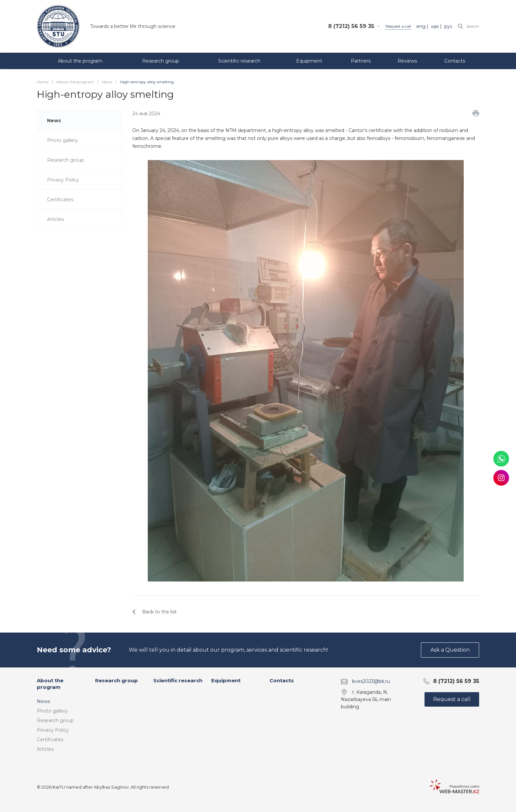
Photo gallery (52, 711)
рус (448, 26)
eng (421, 26)
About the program (50, 684)
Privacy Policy (53, 730)
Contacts (282, 680)
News (43, 701)
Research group (55, 720)
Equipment (226, 680)
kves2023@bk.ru (371, 681)
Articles (45, 749)
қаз (435, 26)
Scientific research (178, 680)
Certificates (50, 740)
